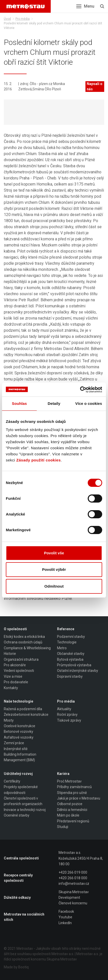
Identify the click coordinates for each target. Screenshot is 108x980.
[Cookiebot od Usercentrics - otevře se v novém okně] (80, 390)
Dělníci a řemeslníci (72, 810)
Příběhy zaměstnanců (74, 787)
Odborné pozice (70, 804)
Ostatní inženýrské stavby (78, 671)
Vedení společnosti (19, 671)
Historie (10, 654)
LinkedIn (65, 923)
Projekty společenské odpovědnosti (21, 790)
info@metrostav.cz (74, 884)
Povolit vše (54, 553)
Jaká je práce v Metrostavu (79, 798)
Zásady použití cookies (38, 460)
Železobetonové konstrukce (26, 715)
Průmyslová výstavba (74, 665)
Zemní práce (14, 743)
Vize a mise (13, 676)
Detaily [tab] (54, 403)
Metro (62, 648)
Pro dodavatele (16, 682)
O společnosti (15, 629)
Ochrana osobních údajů (23, 642)
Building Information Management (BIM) (20, 757)
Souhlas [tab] (19, 403)
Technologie (67, 642)
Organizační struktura (21, 659)
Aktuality (64, 709)
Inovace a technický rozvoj (25, 810)
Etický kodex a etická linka (24, 637)
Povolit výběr (54, 569)
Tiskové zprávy (69, 720)
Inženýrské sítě (16, 749)
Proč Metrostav (69, 781)
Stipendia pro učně (72, 793)
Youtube (65, 917)
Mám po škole (68, 815)
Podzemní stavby (71, 637)
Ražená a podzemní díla (23, 709)
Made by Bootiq (16, 967)
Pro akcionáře (15, 665)
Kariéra (63, 774)
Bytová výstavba (70, 659)
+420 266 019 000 (73, 872)
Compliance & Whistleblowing (27, 648)
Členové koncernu (73, 903)
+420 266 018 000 (73, 878)
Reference (66, 629)
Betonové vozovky (19, 732)
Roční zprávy (67, 715)
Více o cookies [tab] (89, 403)
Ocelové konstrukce (20, 726)
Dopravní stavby (70, 676)
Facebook (66, 911)
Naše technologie (19, 701)
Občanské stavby (71, 654)
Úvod (7, 19)
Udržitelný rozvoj (18, 774)
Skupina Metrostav (74, 892)
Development (69, 898)
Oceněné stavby (17, 815)
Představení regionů (73, 821)
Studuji (63, 827)
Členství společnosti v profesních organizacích (23, 801)
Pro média (23, 19)
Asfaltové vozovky (19, 737)
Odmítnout (54, 586)
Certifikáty (12, 781)
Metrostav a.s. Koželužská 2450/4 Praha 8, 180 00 (81, 858)
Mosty (9, 720)
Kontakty (11, 688)
